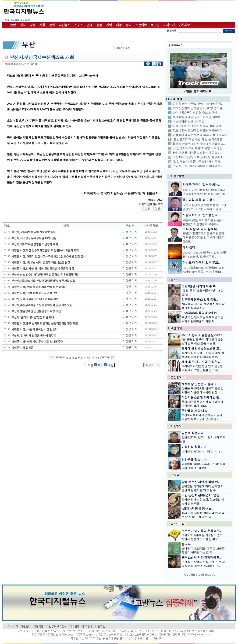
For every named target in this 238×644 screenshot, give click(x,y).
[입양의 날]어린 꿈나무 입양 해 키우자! (197, 162)
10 (88, 358)
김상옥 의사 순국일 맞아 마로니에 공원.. (198, 104)
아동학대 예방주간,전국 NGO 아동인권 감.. (199, 135)
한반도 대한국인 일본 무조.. (201, 263)
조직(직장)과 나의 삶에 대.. (201, 229)
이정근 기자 (130, 232)
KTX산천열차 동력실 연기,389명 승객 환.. (199, 108)
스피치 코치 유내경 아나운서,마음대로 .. (198, 166)
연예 (90, 25)
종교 (129, 25)
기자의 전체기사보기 (151, 204)
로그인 (155, 25)
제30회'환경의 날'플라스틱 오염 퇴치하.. (197, 117)
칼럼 (99, 25)
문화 (52, 25)
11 (93, 358)
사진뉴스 (64, 25)
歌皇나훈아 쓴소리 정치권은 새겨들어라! (198, 130)
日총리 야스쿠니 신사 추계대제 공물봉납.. (199, 144)
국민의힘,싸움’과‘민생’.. (199, 200)
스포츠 (78, 25)
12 (98, 358)
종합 (13, 25)
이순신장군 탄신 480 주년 (189, 121)
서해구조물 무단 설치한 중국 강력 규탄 (197, 126)
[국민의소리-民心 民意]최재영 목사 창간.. (198, 148)
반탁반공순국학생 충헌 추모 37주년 (195, 113)
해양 (119, 25)
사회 (42, 25)
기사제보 (184, 25)
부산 (128, 48)
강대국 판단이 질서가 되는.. (201, 185)
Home (118, 48)
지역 (109, 25)
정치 (23, 25)
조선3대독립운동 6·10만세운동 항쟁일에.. (198, 157)
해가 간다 (189, 247)
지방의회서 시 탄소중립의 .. (201, 215)
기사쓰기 (169, 25)
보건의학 (141, 25)
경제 (32, 25)
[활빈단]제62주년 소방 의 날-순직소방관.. (198, 139)
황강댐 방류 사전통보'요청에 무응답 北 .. (198, 153)
